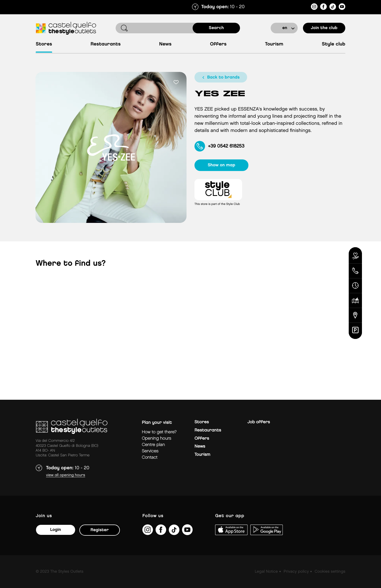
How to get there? (159, 432)
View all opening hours (66, 475)
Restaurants (106, 44)
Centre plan (153, 445)
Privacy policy (296, 572)
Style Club (334, 44)
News (165, 44)
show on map (221, 165)
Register (100, 530)
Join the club (324, 28)
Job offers (259, 422)
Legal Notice (266, 572)
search (216, 28)
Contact (150, 458)
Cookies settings (330, 572)
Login (55, 530)
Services (150, 451)
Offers (218, 44)
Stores (44, 44)
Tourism (274, 44)
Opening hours (157, 438)
